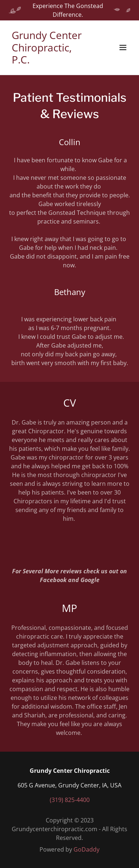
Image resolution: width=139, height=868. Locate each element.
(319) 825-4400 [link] (70, 800)
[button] (123, 47)
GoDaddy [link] (87, 849)
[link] (51, 61)
